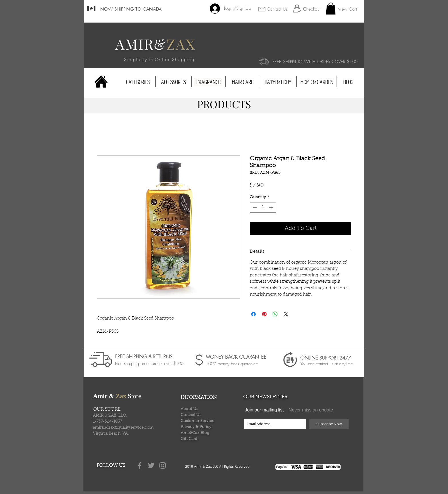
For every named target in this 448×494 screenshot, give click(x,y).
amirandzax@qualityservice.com (123, 428)
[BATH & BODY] (278, 82)
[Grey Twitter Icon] (151, 465)
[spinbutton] (263, 207)
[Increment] (272, 207)
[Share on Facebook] (253, 314)
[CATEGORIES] (138, 82)
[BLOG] (348, 82)
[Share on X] (286, 314)
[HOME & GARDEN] (317, 82)
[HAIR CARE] (242, 82)
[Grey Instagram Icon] (163, 465)
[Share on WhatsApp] (275, 314)
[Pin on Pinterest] (264, 314)
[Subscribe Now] (329, 424)
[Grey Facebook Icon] (140, 465)
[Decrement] (254, 207)
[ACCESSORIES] (173, 82)
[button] (331, 9)
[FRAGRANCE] (208, 82)
